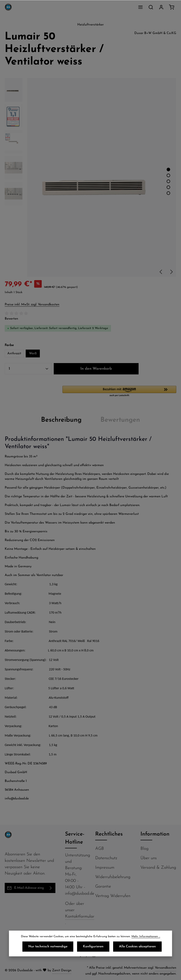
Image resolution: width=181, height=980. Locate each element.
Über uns (149, 858)
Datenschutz (106, 858)
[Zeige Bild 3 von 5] (168, 181)
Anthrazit (14, 353)
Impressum (105, 868)
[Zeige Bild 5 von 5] (168, 193)
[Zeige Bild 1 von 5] (168, 169)
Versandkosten (166, 968)
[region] (90, 178)
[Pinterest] (88, 956)
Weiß (33, 353)
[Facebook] (81, 956)
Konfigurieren (93, 947)
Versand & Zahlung (158, 868)
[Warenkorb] (172, 7)
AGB (100, 849)
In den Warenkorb (96, 369)
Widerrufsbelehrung (113, 877)
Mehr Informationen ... (146, 937)
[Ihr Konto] (161, 7)
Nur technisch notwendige (48, 947)
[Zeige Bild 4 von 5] (168, 187)
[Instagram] (94, 956)
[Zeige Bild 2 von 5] (168, 175)
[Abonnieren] (51, 888)
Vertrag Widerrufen (113, 896)
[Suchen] (151, 7)
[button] (119, 391)
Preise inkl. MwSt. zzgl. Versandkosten (32, 305)
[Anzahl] (28, 369)
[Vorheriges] (161, 272)
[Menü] (140, 7)
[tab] (61, 420)
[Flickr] (101, 956)
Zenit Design (62, 970)
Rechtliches (109, 834)
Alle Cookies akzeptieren (137, 947)
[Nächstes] (171, 272)
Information (155, 834)
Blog (144, 849)
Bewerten (11, 319)
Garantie (103, 887)
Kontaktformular (80, 917)
